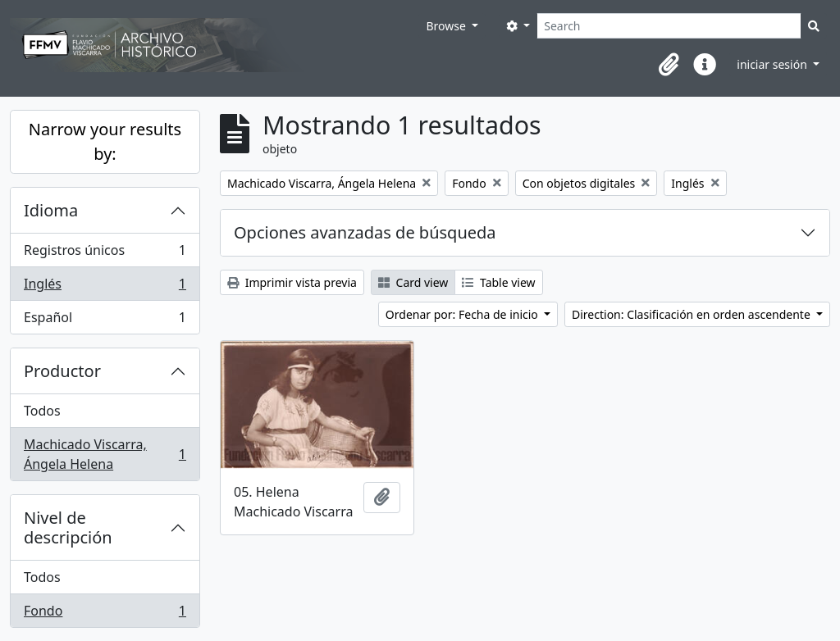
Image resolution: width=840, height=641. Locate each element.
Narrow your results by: (105, 141)
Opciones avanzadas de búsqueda (365, 232)
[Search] (669, 26)
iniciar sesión (773, 64)
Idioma (51, 210)
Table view (498, 282)
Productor (62, 371)
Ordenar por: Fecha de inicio (463, 314)
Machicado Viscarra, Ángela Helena (105, 454)
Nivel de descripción (68, 527)
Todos (42, 411)
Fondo (105, 614)
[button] (669, 65)
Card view (413, 282)
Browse (447, 26)
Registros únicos (105, 254)
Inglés (105, 287)
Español (105, 320)
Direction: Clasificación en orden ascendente (692, 314)
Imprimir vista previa (292, 282)
